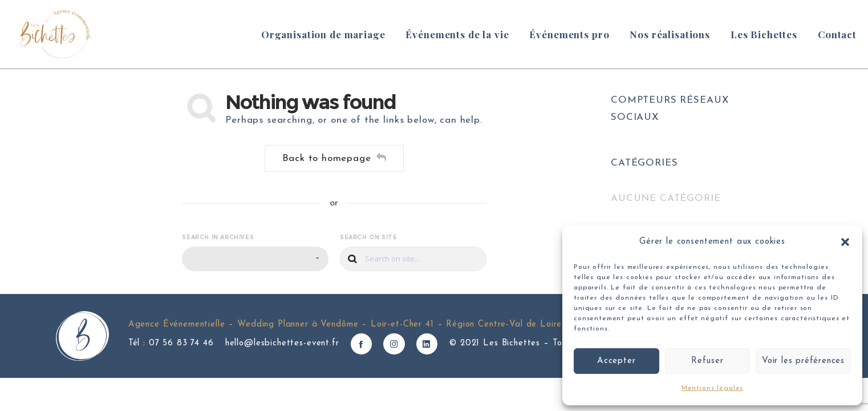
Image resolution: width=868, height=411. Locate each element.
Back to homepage (334, 158)
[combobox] (255, 259)
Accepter (616, 361)
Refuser (707, 361)
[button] (845, 242)
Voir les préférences (803, 361)
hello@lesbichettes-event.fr (282, 343)
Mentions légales (713, 388)
